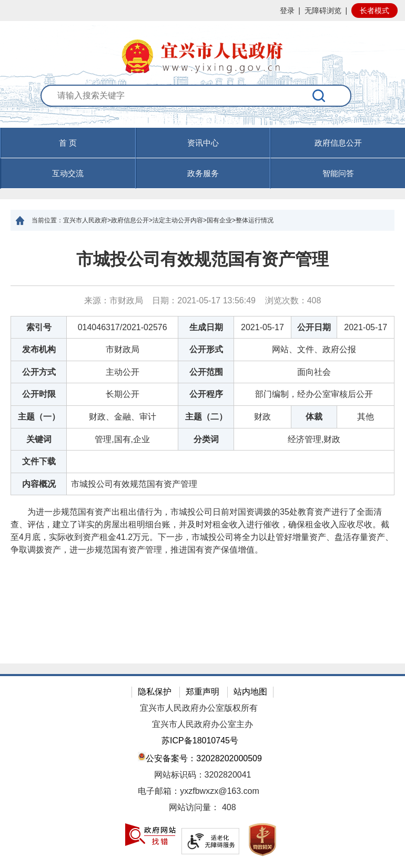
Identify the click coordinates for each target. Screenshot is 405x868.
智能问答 (338, 173)
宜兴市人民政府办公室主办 (202, 724)
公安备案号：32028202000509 (200, 757)
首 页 (68, 143)
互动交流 (68, 173)
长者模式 (374, 11)
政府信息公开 (338, 143)
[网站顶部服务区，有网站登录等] (202, 11)
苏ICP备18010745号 (200, 741)
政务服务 (203, 173)
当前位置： (47, 220)
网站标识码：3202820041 (203, 775)
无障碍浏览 (323, 11)
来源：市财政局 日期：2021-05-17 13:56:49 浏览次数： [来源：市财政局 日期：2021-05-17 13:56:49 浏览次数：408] (203, 300)
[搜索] (319, 96)
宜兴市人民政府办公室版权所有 (199, 708)
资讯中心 (203, 143)
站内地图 (250, 692)
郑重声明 (202, 692)
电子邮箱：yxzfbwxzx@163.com (199, 791)
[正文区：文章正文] (202, 447)
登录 (287, 11)
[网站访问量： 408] (202, 808)
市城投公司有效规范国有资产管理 (202, 259)
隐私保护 (155, 692)
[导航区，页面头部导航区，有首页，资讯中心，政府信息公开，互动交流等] (202, 158)
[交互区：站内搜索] (202, 106)
